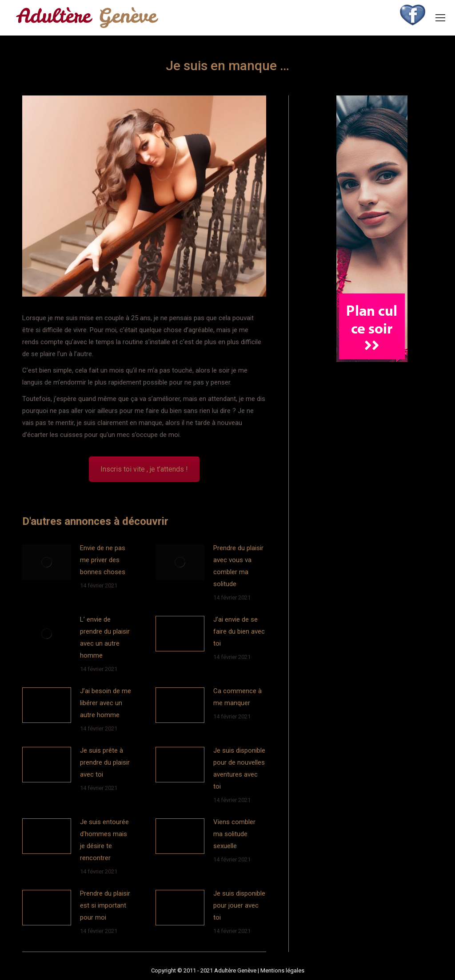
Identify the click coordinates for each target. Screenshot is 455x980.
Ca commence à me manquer (237, 697)
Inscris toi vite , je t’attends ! (144, 469)
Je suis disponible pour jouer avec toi (239, 905)
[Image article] (47, 562)
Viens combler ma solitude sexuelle (234, 834)
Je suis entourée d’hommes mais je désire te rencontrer (104, 840)
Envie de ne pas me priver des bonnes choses (103, 560)
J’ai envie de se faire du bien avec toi (239, 631)
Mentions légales (282, 970)
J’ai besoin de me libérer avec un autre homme (106, 703)
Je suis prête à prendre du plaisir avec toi (105, 762)
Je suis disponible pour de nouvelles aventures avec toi (239, 768)
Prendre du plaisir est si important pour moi (105, 905)
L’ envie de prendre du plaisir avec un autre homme (105, 637)
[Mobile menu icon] (440, 18)
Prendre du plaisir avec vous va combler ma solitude (238, 566)
